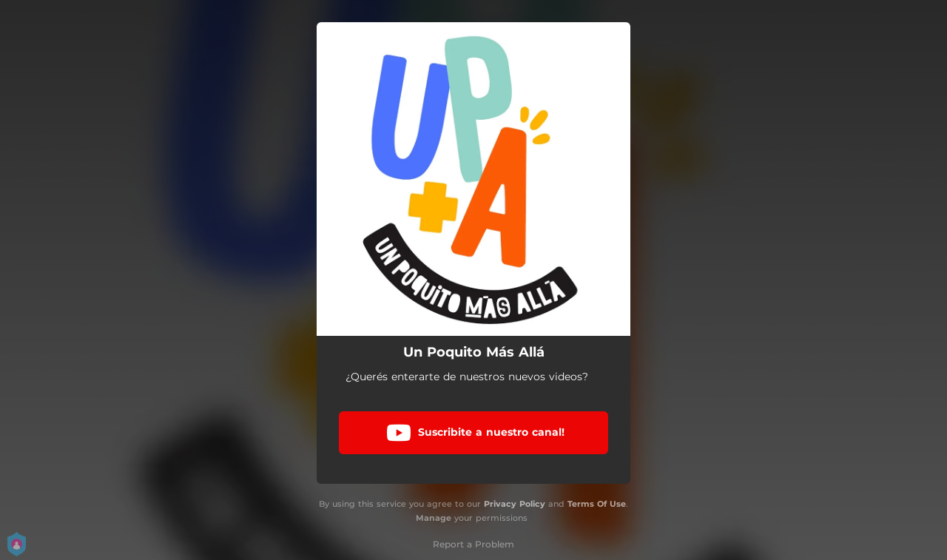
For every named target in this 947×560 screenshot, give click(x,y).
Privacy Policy (515, 504)
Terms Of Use (597, 504)
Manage (434, 518)
